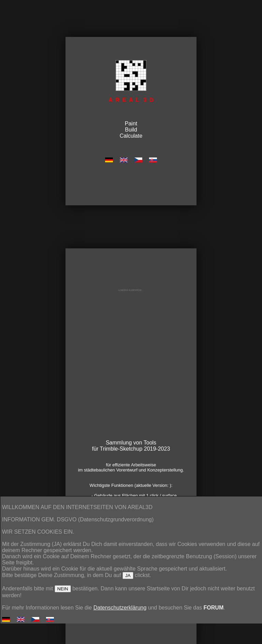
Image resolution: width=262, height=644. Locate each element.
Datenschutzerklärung (120, 608)
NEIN (63, 589)
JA (128, 576)
